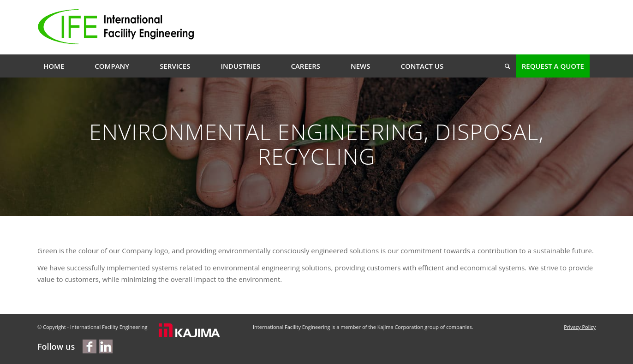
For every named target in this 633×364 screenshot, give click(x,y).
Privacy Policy (580, 327)
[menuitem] (54, 66)
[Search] (505, 66)
